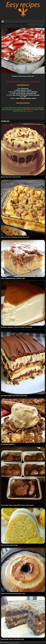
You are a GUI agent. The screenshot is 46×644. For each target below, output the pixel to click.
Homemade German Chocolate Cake (13, 639)
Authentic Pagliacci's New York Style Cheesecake (17, 327)
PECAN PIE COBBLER (8, 444)
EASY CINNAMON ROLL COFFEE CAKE (13, 278)
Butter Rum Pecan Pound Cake (11, 177)
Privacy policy (12, 643)
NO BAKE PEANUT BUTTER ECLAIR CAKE (14, 396)
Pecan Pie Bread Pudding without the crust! (15, 237)
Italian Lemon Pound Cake (10, 545)
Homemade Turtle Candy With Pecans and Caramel (17, 505)
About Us (18, 643)
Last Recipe (32, 26)
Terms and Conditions (4, 643)
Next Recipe (40, 26)
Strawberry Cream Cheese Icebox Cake (23, 76)
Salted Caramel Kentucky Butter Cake (13, 594)
